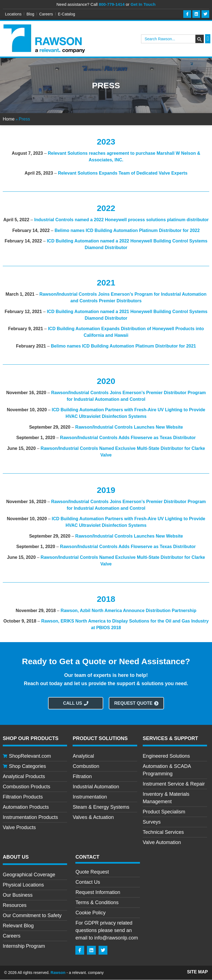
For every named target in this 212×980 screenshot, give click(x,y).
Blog (30, 14)
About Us (16, 857)
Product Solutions (100, 739)
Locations (13, 14)
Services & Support (170, 739)
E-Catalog (67, 14)
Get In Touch (143, 4)
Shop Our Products (31, 739)
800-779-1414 (112, 4)
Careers (46, 14)
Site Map (197, 972)
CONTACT (87, 857)
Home (9, 119)
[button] (208, 39)
